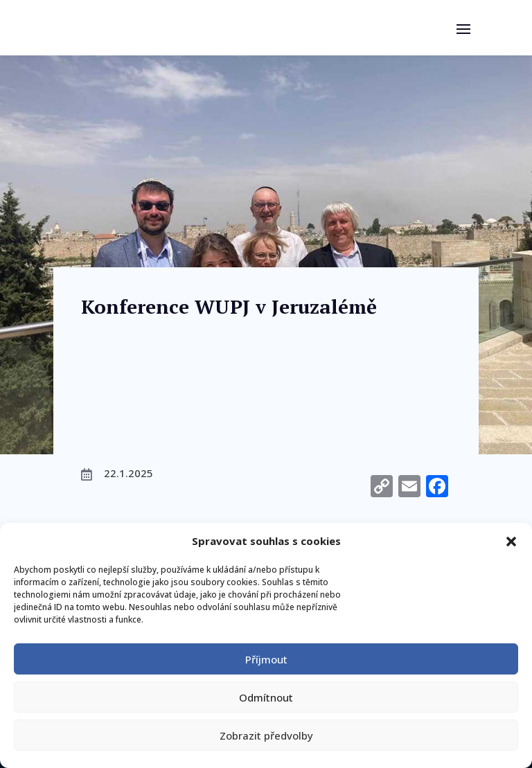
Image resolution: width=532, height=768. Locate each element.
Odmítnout (266, 697)
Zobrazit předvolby (266, 735)
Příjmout (266, 659)
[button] (511, 542)
